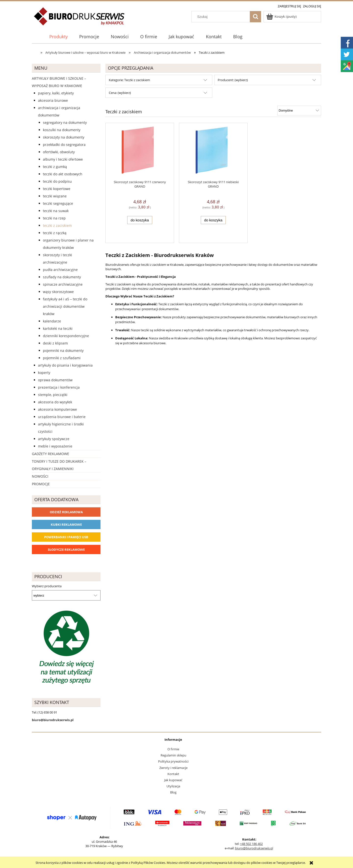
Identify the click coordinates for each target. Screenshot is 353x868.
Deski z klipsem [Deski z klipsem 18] (55, 343)
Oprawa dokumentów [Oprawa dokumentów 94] (55, 380)
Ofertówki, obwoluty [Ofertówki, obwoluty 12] (59, 152)
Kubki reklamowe (66, 524)
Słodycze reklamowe (66, 549)
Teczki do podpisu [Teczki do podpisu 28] (57, 181)
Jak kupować (173, 780)
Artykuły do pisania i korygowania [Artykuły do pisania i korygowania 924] (65, 365)
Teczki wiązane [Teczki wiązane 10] (55, 196)
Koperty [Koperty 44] (44, 373)
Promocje (41, 484)
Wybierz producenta (47, 586)
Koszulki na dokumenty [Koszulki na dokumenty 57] (62, 130)
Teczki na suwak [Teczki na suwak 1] (56, 211)
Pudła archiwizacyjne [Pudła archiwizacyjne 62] (60, 270)
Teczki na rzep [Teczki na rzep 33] (54, 218)
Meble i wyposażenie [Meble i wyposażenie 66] (55, 446)
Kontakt (173, 774)
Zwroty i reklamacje (173, 768)
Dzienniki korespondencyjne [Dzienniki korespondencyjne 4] (66, 336)
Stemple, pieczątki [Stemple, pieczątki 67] (53, 395)
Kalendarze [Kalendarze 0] (52, 321)
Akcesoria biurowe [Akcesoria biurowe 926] (53, 100)
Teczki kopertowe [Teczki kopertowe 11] (57, 189)
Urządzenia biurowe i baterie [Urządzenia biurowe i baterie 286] (62, 417)
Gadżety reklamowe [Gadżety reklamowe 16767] (50, 454)
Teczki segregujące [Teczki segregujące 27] (58, 203)
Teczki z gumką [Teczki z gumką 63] (55, 167)
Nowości (40, 476)
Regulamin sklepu (173, 755)
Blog (173, 792)
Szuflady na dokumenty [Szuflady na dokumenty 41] (62, 277)
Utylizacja (173, 786)
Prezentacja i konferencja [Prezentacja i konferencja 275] (59, 387)
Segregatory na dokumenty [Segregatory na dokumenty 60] (65, 122)
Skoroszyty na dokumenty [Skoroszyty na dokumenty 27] (64, 137)
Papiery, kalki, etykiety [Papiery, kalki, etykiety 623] (56, 93)
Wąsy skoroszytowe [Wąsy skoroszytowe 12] (58, 292)
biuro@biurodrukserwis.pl (254, 848)
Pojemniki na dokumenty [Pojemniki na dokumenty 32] (63, 351)
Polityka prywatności (173, 761)
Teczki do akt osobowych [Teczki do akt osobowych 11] (63, 174)
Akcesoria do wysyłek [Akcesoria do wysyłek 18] (55, 402)
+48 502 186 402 (251, 844)
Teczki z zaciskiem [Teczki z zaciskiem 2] (57, 225)
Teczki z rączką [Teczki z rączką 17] (55, 233)
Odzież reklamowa (66, 512)
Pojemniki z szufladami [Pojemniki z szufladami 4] (62, 358)
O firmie (173, 749)
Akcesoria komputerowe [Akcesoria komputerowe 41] (57, 409)
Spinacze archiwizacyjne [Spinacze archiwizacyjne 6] (63, 284)
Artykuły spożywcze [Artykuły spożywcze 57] (54, 439)
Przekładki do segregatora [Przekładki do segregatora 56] (64, 145)
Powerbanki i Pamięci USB (66, 537)
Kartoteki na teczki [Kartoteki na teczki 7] (58, 328)
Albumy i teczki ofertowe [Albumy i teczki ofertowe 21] (63, 159)
